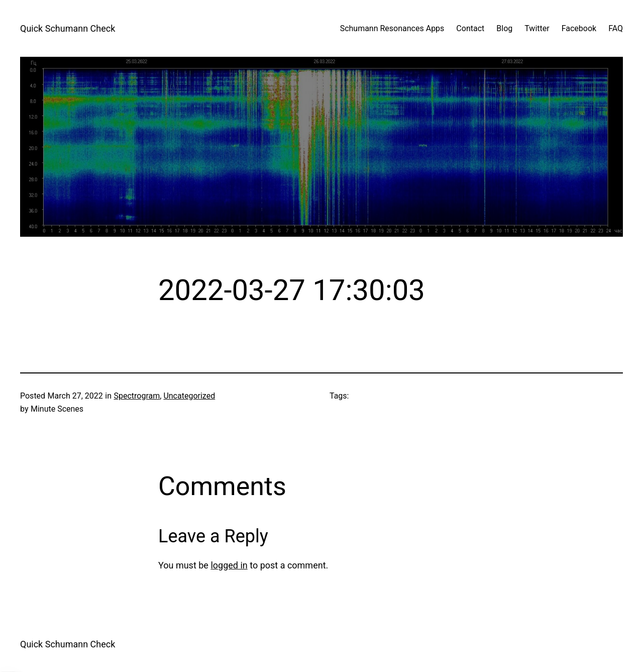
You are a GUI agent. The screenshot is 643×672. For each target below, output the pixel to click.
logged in (229, 565)
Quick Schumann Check (68, 28)
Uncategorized (189, 396)
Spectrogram (137, 396)
